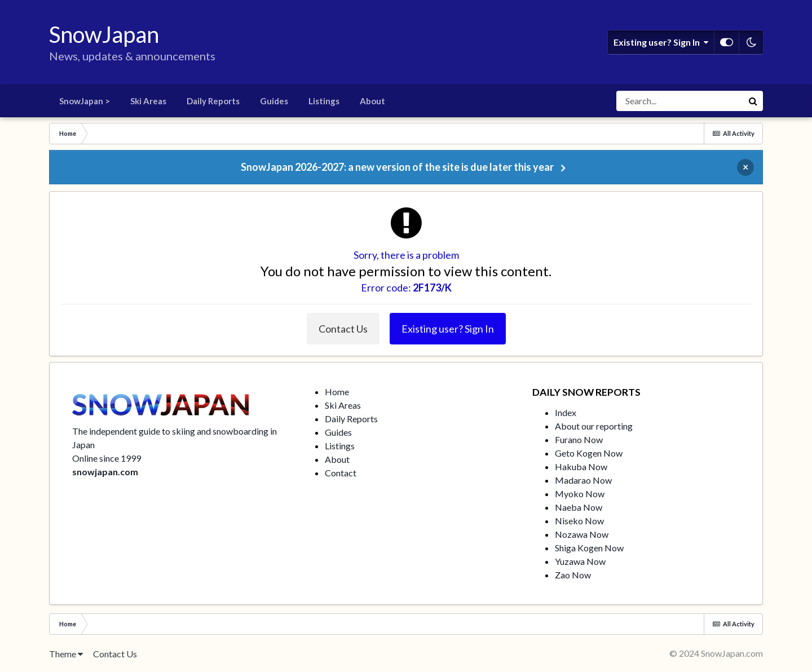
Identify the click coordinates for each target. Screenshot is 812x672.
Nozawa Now (582, 534)
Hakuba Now (581, 467)
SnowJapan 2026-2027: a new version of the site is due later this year (397, 167)
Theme (66, 654)
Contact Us (343, 329)
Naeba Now (579, 507)
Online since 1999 (107, 458)
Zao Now (573, 575)
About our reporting (594, 426)
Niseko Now (579, 521)
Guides (274, 101)
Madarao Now (583, 480)
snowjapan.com (105, 472)
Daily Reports (213, 101)
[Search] (679, 101)
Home (337, 392)
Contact (341, 473)
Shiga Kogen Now (589, 548)
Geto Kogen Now (589, 453)
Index (566, 412)
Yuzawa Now (580, 561)
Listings (324, 101)
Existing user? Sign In (661, 42)
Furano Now (579, 439)
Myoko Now (580, 494)
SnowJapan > (85, 101)
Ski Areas (148, 101)
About (372, 101)
